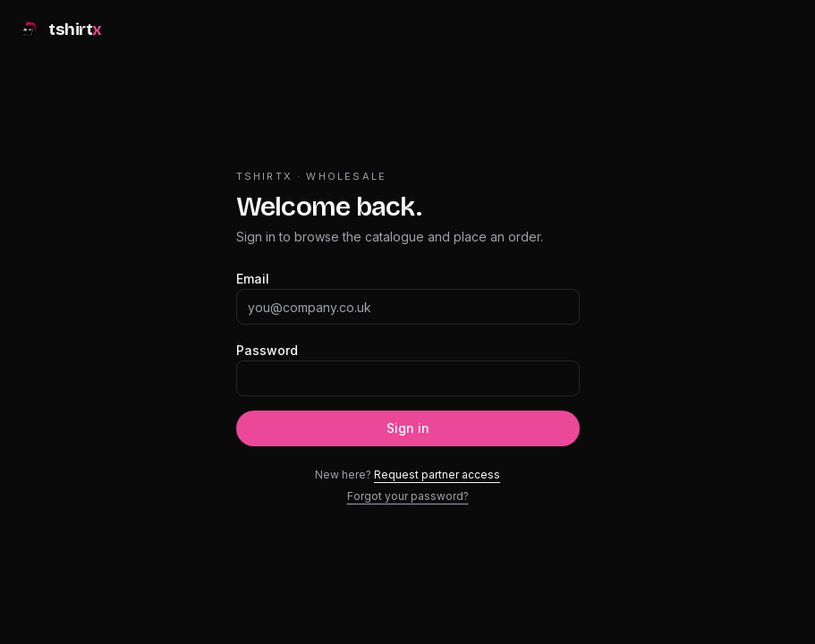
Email (253, 279)
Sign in (408, 428)
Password (267, 350)
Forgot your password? (408, 496)
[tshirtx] (60, 32)
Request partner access (437, 475)
